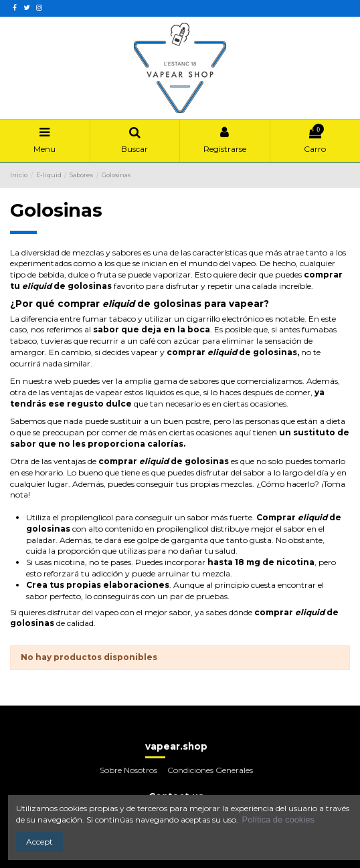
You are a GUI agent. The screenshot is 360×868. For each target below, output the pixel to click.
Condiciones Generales (210, 770)
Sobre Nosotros (128, 770)
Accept (39, 842)
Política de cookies (278, 820)
